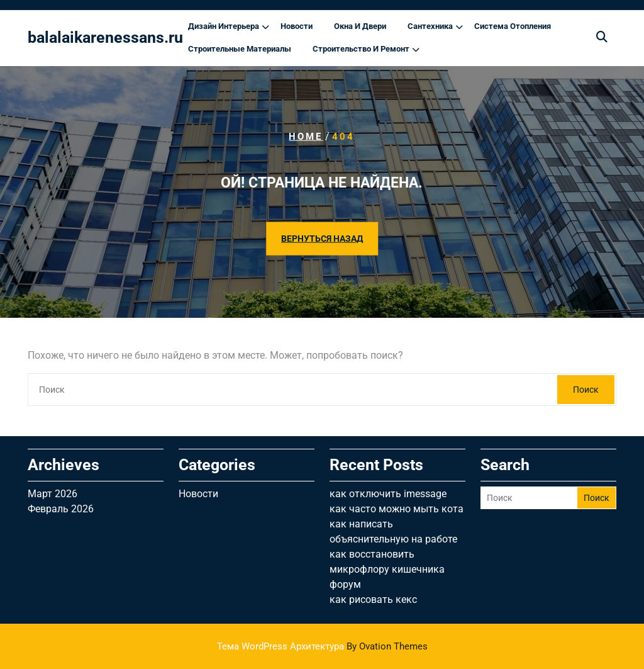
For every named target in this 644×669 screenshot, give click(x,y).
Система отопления (513, 26)
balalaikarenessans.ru (105, 37)
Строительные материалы (240, 49)
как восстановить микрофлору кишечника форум (387, 569)
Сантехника (430, 26)
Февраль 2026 (61, 509)
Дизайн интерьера (224, 26)
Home (306, 137)
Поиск (586, 390)
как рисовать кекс (373, 599)
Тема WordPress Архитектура (322, 646)
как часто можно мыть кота (397, 509)
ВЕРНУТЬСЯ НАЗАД (322, 238)
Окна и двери (360, 26)
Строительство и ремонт (361, 49)
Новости (297, 26)
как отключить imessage (388, 494)
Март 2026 (53, 494)
